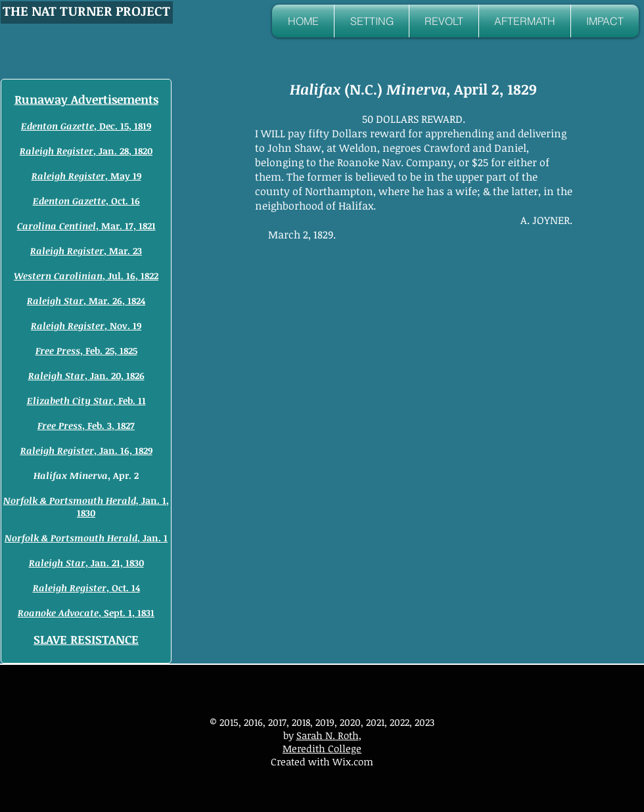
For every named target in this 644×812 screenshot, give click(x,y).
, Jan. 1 (86, 538)
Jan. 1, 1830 (86, 507)
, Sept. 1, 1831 (86, 613)
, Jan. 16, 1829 (86, 450)
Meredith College (322, 748)
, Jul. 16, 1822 (86, 276)
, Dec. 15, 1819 (86, 126)
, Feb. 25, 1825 (86, 350)
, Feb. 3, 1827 (86, 425)
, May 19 (86, 176)
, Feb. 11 (86, 400)
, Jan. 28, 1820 (86, 151)
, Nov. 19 (86, 326)
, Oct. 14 (86, 588)
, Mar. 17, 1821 (86, 226)
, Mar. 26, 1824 (86, 301)
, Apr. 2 (86, 475)
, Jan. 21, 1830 (86, 563)
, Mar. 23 (86, 251)
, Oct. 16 (86, 201)
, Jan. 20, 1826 (86, 375)
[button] (372, 21)
